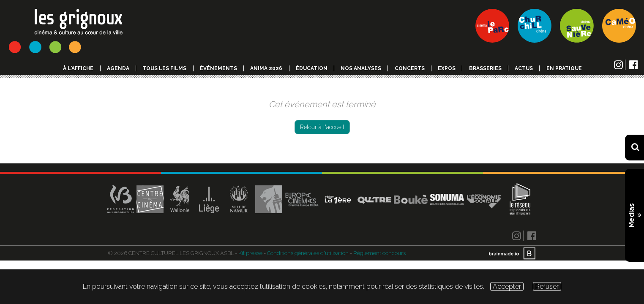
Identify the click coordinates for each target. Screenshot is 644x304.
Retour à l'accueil (322, 127)
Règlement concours (379, 253)
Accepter (507, 286)
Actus (524, 68)
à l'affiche (78, 68)
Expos (447, 68)
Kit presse (250, 253)
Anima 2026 (266, 68)
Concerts (410, 68)
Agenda (118, 68)
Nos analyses (361, 68)
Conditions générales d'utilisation (308, 253)
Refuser (547, 286)
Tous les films (164, 68)
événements (218, 68)
